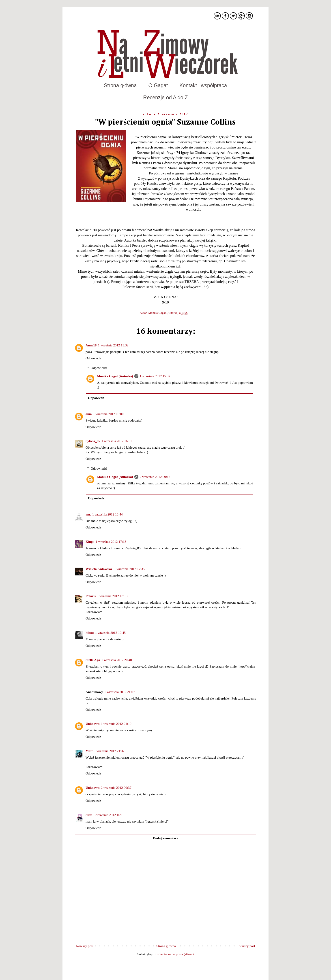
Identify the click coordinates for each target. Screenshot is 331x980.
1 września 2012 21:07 (120, 692)
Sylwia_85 (93, 441)
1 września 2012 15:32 (113, 345)
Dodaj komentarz (165, 838)
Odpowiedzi (99, 368)
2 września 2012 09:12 (155, 477)
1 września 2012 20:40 (117, 660)
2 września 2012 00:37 (116, 788)
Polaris (91, 596)
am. (88, 514)
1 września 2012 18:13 (112, 596)
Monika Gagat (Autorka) (164, 313)
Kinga (90, 542)
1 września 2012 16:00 (108, 414)
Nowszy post (85, 946)
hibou (90, 633)
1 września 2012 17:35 (129, 569)
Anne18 (91, 345)
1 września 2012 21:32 (109, 751)
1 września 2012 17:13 (111, 542)
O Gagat (158, 85)
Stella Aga (93, 660)
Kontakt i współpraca (203, 85)
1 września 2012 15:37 (155, 376)
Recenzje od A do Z (165, 98)
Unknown (93, 724)
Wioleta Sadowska (99, 569)
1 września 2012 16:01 (117, 441)
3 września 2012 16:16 (109, 815)
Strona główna (120, 85)
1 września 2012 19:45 (110, 633)
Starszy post (247, 946)
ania (89, 414)
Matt (89, 751)
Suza (89, 815)
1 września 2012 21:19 (116, 724)
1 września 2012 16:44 (107, 514)
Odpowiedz (93, 358)
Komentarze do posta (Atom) (174, 954)
